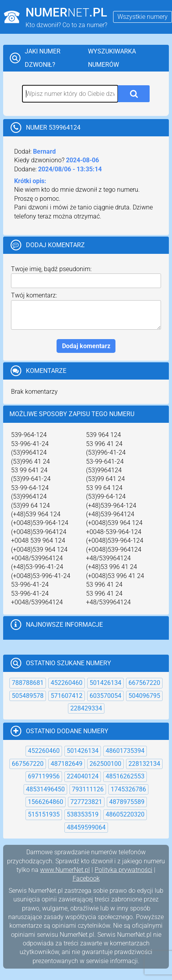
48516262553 (125, 776)
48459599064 (86, 827)
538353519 (83, 814)
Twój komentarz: (34, 295)
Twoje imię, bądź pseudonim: (51, 269)
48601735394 (125, 751)
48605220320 (125, 814)
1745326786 (128, 789)
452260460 (67, 683)
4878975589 (127, 802)
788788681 (28, 683)
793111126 (88, 789)
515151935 (44, 814)
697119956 (44, 776)
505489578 (28, 696)
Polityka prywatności (124, 870)
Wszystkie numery (143, 17)
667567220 (144, 683)
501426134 (105, 683)
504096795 (144, 696)
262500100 (105, 764)
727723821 (86, 802)
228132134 (144, 764)
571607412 (67, 696)
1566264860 (46, 802)
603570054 (105, 696)
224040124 (83, 776)
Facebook (86, 878)
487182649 (67, 764)
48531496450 (45, 789)
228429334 (86, 708)
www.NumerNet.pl (65, 870)
